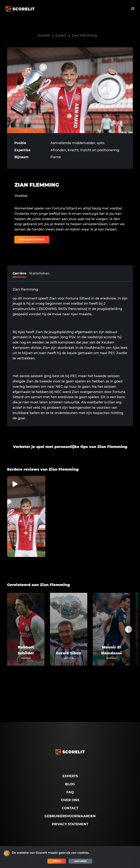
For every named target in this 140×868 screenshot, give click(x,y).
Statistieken (39, 273)
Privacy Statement (70, 824)
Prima (57, 861)
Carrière (19, 273)
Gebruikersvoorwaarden (70, 816)
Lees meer (80, 861)
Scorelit (44, 35)
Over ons (70, 800)
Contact (70, 808)
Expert (61, 35)
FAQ (70, 792)
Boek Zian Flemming (32, 240)
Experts (70, 776)
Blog (70, 784)
